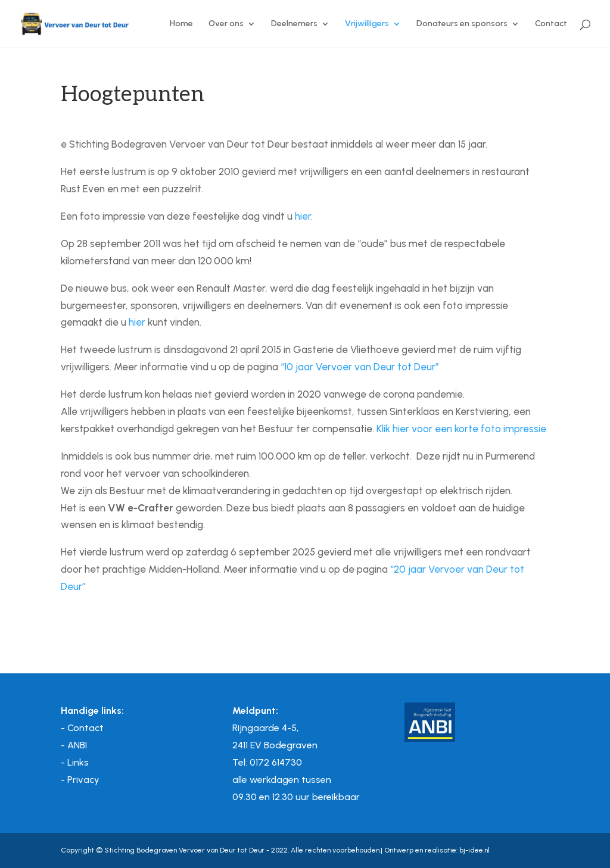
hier (303, 216)
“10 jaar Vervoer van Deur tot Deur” (360, 367)
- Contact (82, 728)
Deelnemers (294, 24)
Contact (551, 24)
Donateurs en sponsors (462, 24)
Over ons (226, 24)
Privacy (83, 780)
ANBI (77, 745)
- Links (75, 762)
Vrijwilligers (367, 24)
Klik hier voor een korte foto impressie (461, 429)
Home (181, 24)
